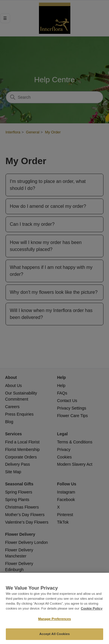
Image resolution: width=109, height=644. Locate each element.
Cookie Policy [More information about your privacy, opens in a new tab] (92, 608)
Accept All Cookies (54, 634)
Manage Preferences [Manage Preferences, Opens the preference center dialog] (54, 619)
